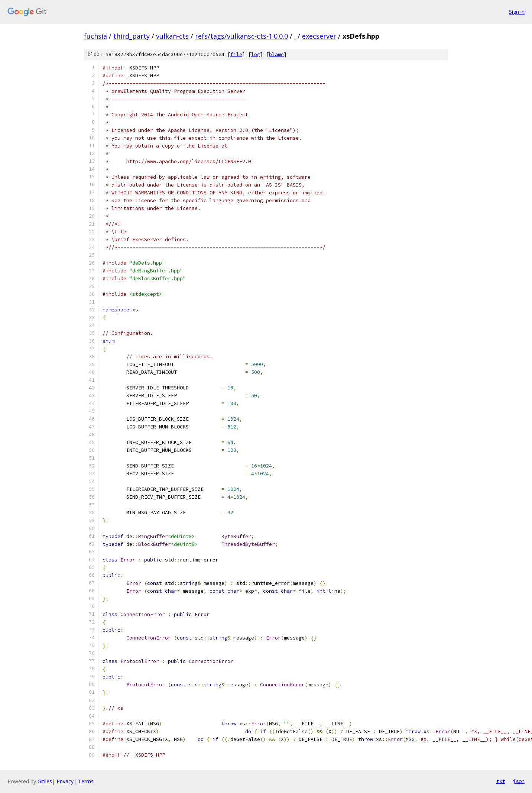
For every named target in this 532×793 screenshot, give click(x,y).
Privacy (65, 781)
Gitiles (45, 781)
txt (501, 781)
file (236, 54)
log (256, 54)
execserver (319, 36)
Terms (86, 781)
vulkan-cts (172, 36)
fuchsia (95, 36)
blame (276, 54)
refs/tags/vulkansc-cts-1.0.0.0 (241, 36)
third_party (132, 36)
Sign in (517, 12)
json (519, 781)
